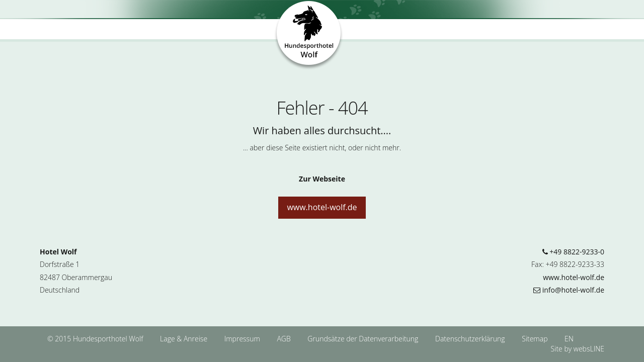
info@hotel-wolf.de (569, 290)
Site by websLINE (578, 349)
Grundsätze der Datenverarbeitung (364, 339)
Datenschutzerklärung (471, 339)
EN (569, 339)
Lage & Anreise (185, 339)
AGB (285, 339)
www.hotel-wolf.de (322, 207)
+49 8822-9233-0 (573, 252)
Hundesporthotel (309, 36)
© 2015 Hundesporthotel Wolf (95, 339)
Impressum (243, 339)
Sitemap (535, 339)
